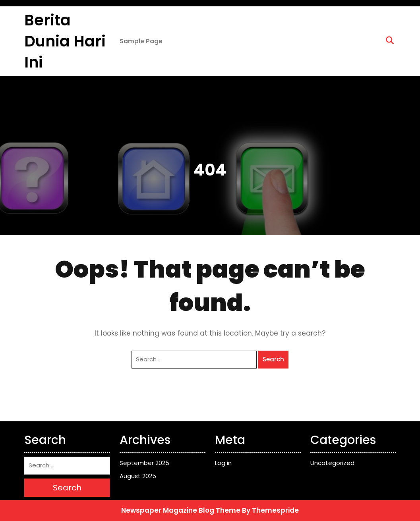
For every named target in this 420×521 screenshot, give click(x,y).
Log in (223, 463)
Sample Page (141, 41)
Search (273, 359)
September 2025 (144, 463)
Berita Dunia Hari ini (65, 41)
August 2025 (138, 476)
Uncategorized (332, 463)
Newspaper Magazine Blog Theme (181, 510)
